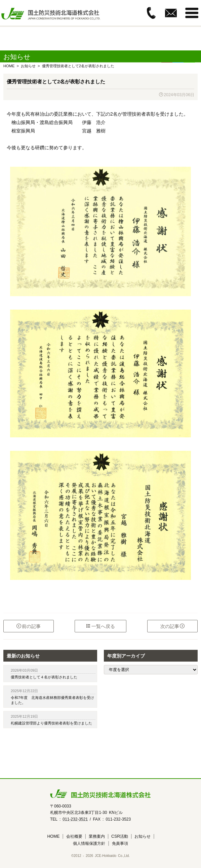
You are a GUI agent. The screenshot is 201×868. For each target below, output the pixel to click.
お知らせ (143, 836)
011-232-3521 (75, 819)
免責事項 (120, 843)
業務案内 (97, 836)
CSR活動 (120, 836)
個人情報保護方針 (89, 843)
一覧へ (101, 626)
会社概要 (74, 836)
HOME (53, 836)
